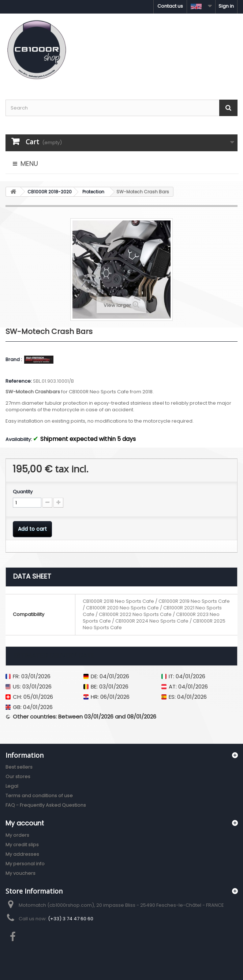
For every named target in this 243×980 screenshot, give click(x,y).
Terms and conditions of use (39, 796)
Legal (12, 786)
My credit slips (22, 845)
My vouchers (20, 873)
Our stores (18, 777)
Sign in (226, 6)
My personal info (25, 864)
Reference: (19, 381)
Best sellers (19, 767)
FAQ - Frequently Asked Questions (46, 805)
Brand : (14, 360)
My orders (17, 835)
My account (25, 823)
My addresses (22, 854)
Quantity (23, 492)
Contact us (170, 6)
